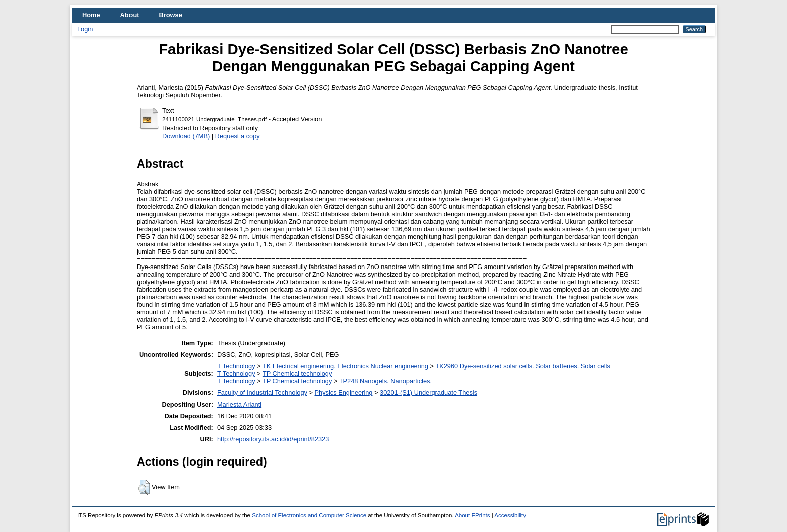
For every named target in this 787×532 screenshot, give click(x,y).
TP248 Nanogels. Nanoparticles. (385, 381)
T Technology (236, 366)
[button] (144, 487)
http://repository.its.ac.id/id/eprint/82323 (273, 439)
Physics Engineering (344, 393)
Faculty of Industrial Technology (262, 393)
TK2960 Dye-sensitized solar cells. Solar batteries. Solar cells (523, 366)
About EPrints (472, 515)
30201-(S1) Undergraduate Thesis (429, 393)
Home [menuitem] (91, 15)
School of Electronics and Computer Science (309, 515)
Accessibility (510, 515)
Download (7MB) (186, 136)
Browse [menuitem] (171, 15)
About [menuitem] (130, 15)
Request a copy (238, 136)
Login (85, 29)
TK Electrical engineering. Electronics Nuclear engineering (345, 366)
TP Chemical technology (297, 374)
